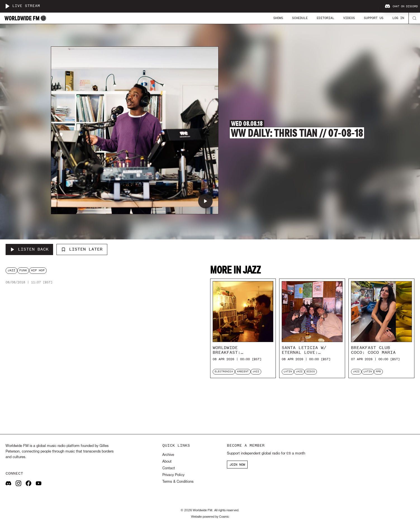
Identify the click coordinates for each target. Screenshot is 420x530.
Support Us (374, 18)
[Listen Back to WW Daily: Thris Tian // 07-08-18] (29, 249)
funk (23, 270)
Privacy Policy (173, 475)
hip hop (38, 270)
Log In (398, 18)
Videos (349, 18)
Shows (278, 18)
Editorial (325, 18)
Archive (168, 455)
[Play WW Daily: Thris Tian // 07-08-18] (205, 201)
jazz (11, 270)
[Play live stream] (7, 6)
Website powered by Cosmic (210, 517)
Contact (169, 468)
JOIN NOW (237, 465)
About (167, 462)
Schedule (300, 18)
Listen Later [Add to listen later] (82, 249)
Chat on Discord (401, 6)
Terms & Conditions (178, 482)
